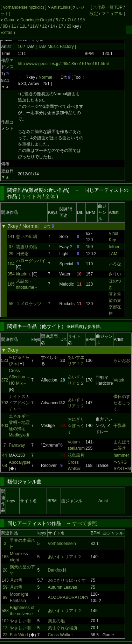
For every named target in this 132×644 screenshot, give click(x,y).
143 (5, 580)
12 (44, 26)
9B (5, 26)
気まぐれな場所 (63, 628)
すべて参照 (85, 523)
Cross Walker (61, 635)
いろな (115, 264)
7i (69, 20)
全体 (50, 196)
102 (5, 621)
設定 (94, 14)
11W (34, 26)
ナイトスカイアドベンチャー (19, 403)
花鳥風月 (76, 455)
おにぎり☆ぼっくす (76, 426)
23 (69, 26)
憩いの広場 (27, 237)
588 (5, 611)
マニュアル (112, 14)
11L (23, 26)
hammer (121, 455)
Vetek (119, 380)
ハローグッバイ (31, 261)
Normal (45, 77)
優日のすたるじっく (122, 403)
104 (11, 264)
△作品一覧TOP (107, 7)
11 (14, 26)
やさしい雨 (20, 621)
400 (5, 426)
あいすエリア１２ (65, 557)
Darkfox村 (57, 570)
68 (5, 465)
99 (5, 597)
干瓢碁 (120, 426)
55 (11, 304)
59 (5, 587)
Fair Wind (19, 635)
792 (5, 403)
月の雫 (16, 580)
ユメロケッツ (29, 304)
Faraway (17, 445)
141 (11, 237)
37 (11, 247)
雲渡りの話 (27, 247)
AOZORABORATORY (68, 597)
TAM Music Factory (56, 47)
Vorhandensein (62, 544)
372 (5, 380)
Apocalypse (20, 462)
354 (11, 274)
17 (61, 26)
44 (5, 455)
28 (5, 570)
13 (5, 628)
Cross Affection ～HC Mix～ (20, 377)
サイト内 (32, 196)
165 (11, 284)
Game (11, 20)
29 (11, 254)
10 (20, 47)
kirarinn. (24, 274)
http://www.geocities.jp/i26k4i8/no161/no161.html (63, 64)
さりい (115, 274)
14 (53, 26)
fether (114, 247)
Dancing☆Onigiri (37, 20)
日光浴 (22, 254)
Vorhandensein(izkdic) (24, 7)
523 (5, 360)
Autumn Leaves (62, 587)
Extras (6, 33)
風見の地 (56, 621)
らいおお (122, 360)
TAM (113, 254)
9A (83, 20)
